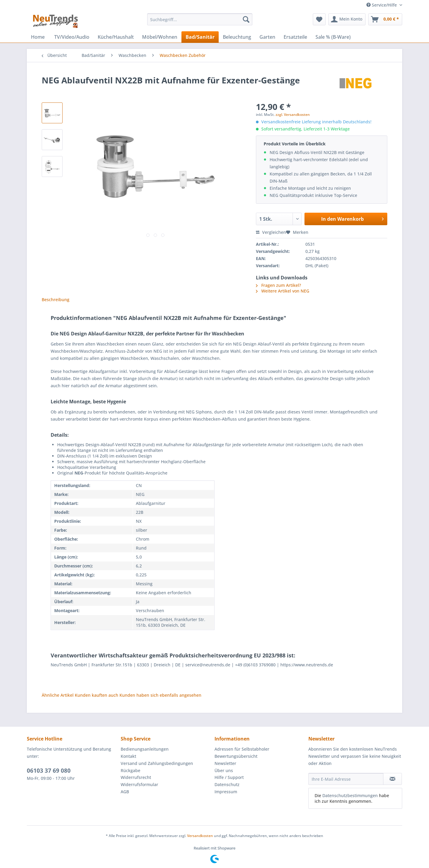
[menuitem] (200, 22)
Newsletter (225, 763)
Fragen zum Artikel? (278, 285)
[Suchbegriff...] (200, 19)
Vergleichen (271, 232)
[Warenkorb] (385, 19)
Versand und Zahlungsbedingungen (157, 763)
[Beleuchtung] (237, 37)
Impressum (226, 792)
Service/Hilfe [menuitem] (382, 5)
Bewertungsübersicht (236, 756)
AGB (125, 792)
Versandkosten (200, 836)
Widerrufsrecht (136, 777)
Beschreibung (56, 300)
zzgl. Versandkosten (293, 115)
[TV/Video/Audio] (72, 37)
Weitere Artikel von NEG (283, 291)
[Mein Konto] (347, 19)
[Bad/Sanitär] (200, 37)
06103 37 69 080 (49, 771)
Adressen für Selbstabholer (242, 749)
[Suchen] (246, 19)
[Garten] (267, 37)
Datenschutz (227, 784)
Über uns (224, 770)
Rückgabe (130, 770)
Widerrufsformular (139, 784)
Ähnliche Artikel (58, 695)
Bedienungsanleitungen (145, 749)
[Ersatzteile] (295, 37)
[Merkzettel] (319, 19)
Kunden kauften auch (97, 695)
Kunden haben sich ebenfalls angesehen (160, 695)
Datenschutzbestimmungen (350, 795)
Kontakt (128, 756)
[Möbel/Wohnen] (160, 37)
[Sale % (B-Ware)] (333, 37)
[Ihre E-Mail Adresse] (346, 779)
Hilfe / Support (229, 777)
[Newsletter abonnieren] (393, 779)
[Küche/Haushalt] (116, 37)
